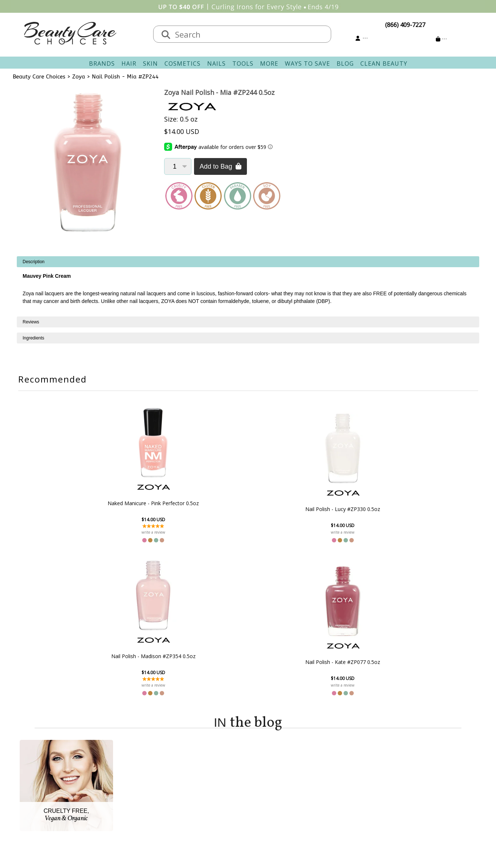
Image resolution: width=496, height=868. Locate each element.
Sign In (261, 764)
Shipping (198, 772)
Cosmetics (183, 64)
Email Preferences (276, 781)
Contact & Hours (209, 764)
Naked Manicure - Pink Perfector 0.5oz (129, 503)
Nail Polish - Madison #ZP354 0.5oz (288, 503)
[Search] (166, 35)
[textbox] (249, 34)
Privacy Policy (139, 790)
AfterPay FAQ (204, 799)
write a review (129, 532)
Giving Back (136, 807)
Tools (243, 64)
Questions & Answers (215, 790)
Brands (102, 64)
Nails (216, 64)
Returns (197, 781)
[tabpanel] (248, 286)
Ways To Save (307, 64)
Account (259, 755)
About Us (133, 764)
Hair (129, 64)
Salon (128, 772)
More (269, 64)
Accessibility (137, 799)
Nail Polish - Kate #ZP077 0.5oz (367, 509)
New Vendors (139, 781)
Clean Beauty (384, 64)
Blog (345, 64)
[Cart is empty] (441, 39)
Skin (150, 64)
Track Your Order (276, 772)
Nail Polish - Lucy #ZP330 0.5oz (208, 509)
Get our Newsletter (278, 790)
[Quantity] (178, 166)
